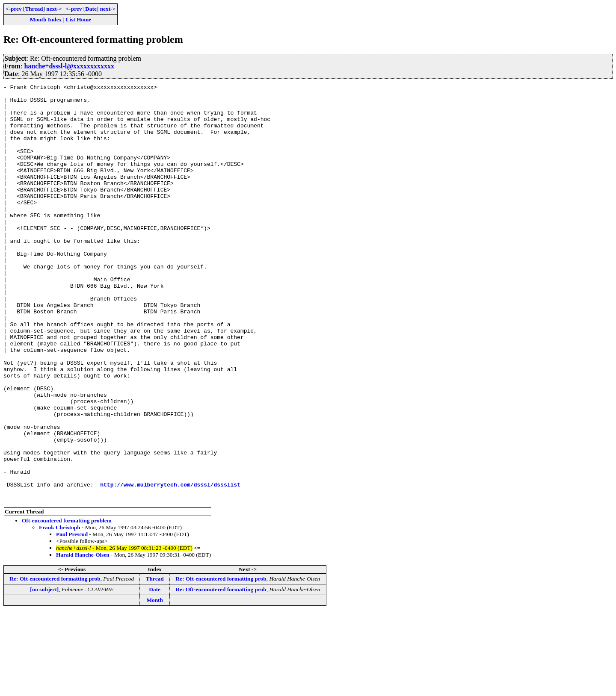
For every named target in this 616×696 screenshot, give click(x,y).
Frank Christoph (60, 611)
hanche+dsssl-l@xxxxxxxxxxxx (69, 66)
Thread (34, 9)
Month (155, 683)
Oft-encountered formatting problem (67, 604)
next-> (54, 9)
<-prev (14, 9)
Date (91, 9)
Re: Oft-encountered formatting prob (55, 662)
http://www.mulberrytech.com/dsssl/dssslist (170, 565)
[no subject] (44, 673)
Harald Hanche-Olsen (83, 638)
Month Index (46, 19)
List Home (79, 19)
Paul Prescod (72, 618)
